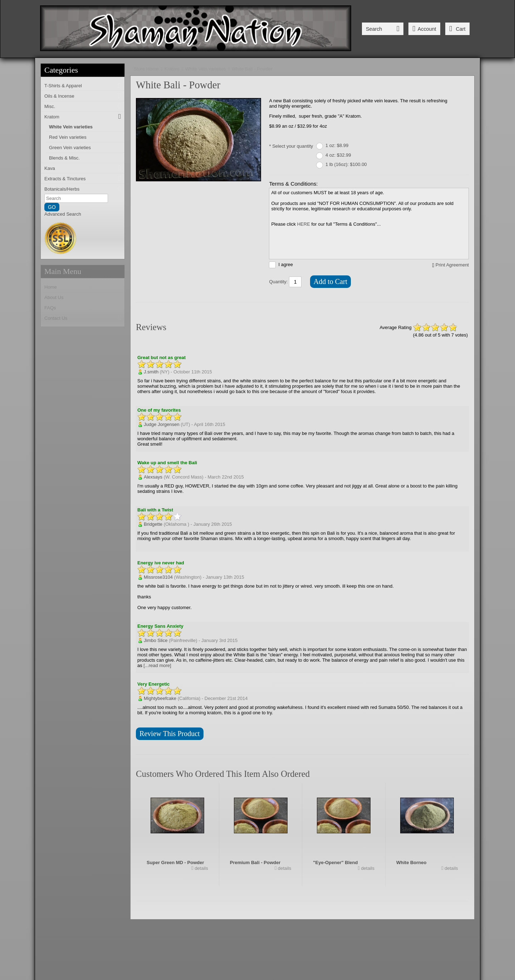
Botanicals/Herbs (62, 189)
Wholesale (397, 938)
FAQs (50, 308)
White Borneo (411, 863)
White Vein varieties (71, 127)
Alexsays (153, 477)
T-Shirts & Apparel (63, 86)
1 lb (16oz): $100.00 (346, 164)
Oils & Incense (59, 96)
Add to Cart (330, 281)
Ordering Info (260, 938)
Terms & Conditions (311, 938)
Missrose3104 (158, 577)
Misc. (50, 106)
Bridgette (153, 524)
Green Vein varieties (70, 148)
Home (51, 287)
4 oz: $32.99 (338, 155)
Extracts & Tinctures (65, 179)
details (201, 868)
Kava (50, 168)
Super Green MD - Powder (175, 863)
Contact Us (56, 318)
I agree (285, 264)
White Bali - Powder (252, 69)
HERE (304, 224)
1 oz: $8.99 (337, 145)
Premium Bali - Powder (255, 863)
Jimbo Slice (156, 640)
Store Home (146, 69)
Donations (359, 938)
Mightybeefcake (160, 698)
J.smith (151, 372)
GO (52, 207)
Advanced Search (63, 214)
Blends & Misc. (64, 158)
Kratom (52, 117)
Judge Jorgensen (162, 424)
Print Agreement (452, 265)
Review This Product (170, 734)
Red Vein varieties (68, 137)
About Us (54, 297)
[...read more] (157, 665)
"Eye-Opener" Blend (335, 863)
